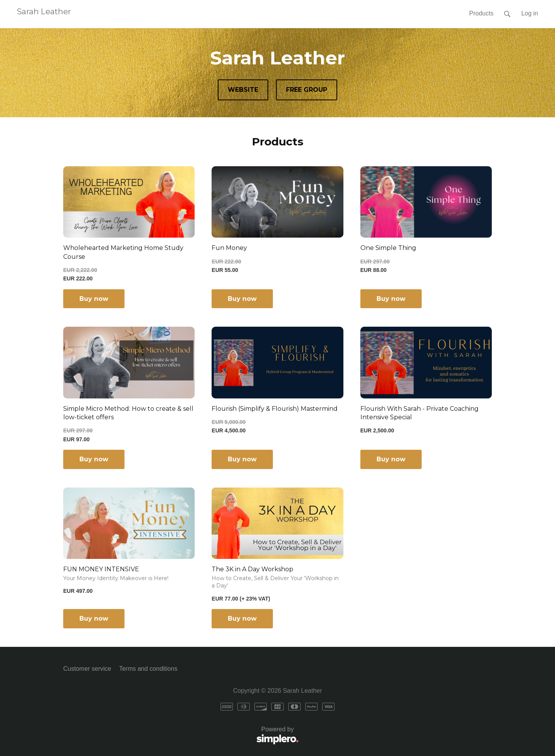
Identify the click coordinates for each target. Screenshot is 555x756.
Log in (530, 13)
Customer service (87, 669)
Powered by (181, 736)
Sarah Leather (44, 11)
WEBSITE (243, 90)
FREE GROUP (307, 90)
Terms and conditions (148, 669)
